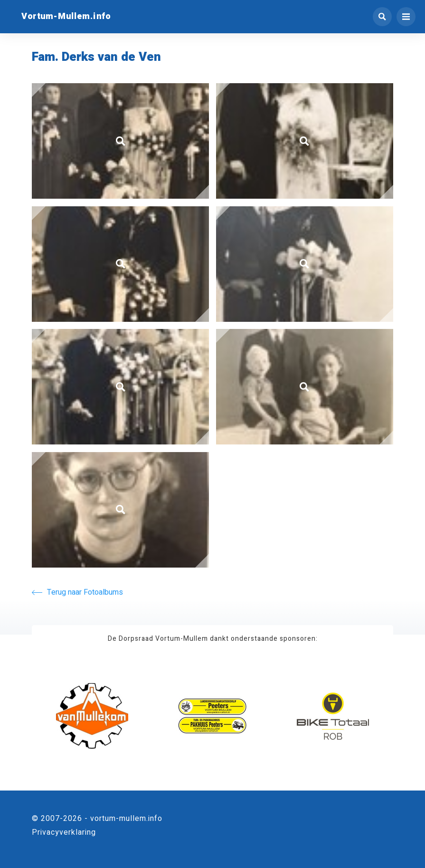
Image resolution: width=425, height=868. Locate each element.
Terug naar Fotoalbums (77, 592)
